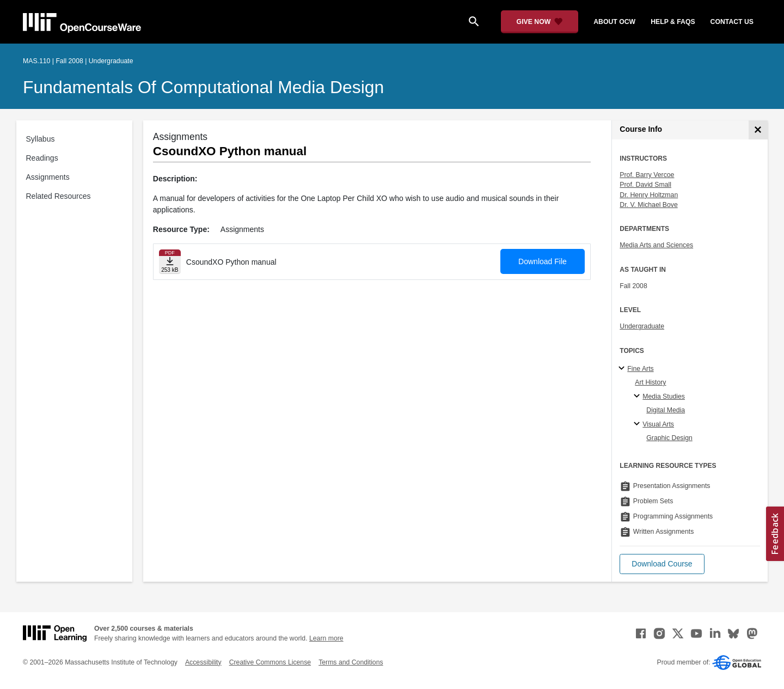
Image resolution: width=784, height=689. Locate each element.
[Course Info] (758, 130)
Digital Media (666, 410)
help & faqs (673, 22)
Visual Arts (658, 424)
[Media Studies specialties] (638, 397)
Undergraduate (642, 326)
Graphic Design (669, 438)
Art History (650, 382)
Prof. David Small (645, 185)
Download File (543, 261)
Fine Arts (640, 369)
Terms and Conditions (351, 662)
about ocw (614, 22)
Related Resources (59, 196)
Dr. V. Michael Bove (648, 205)
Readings (42, 158)
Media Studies (664, 397)
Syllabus (41, 139)
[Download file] (170, 262)
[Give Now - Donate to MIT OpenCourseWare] (540, 22)
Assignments (48, 177)
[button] (662, 564)
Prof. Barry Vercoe (647, 175)
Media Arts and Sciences (656, 245)
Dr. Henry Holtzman (649, 195)
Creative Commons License (270, 662)
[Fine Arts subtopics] (623, 369)
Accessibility (203, 662)
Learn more (326, 638)
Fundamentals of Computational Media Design (203, 87)
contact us (732, 22)
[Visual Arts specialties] (638, 424)
